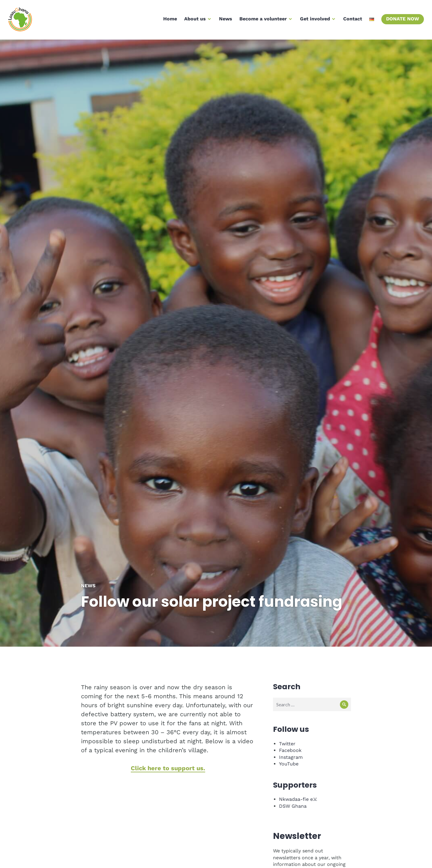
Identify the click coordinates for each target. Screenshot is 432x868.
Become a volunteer (262, 21)
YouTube (289, 753)
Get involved (314, 21)
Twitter (287, 733)
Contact (352, 21)
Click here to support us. (168, 758)
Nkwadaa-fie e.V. (298, 789)
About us (194, 21)
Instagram (291, 747)
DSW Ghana (293, 796)
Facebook (290, 740)
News (225, 21)
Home (169, 21)
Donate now (402, 21)
